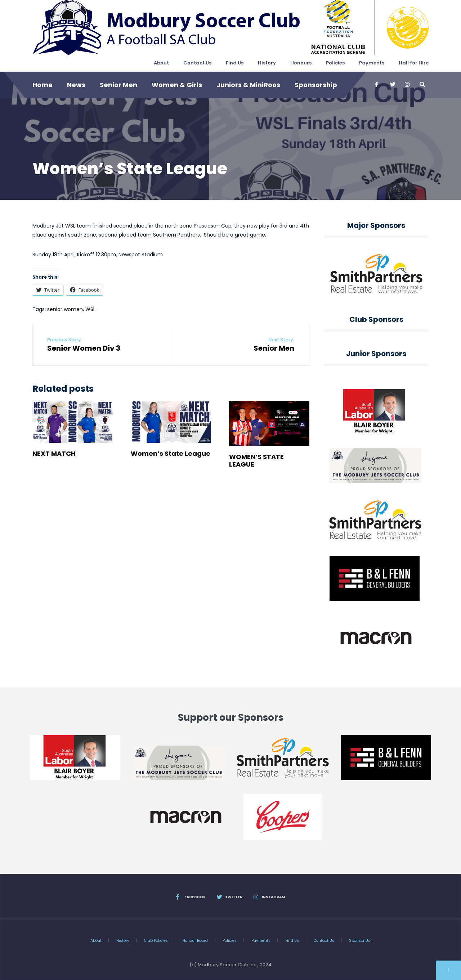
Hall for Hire (414, 63)
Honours (301, 63)
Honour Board (195, 941)
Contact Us (197, 63)
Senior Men (118, 85)
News (76, 85)
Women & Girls (177, 85)
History (267, 63)
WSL (90, 309)
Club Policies (156, 941)
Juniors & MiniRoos (248, 85)
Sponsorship (316, 85)
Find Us (235, 63)
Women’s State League (171, 453)
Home (42, 85)
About (161, 63)
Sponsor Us (360, 941)
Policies (335, 63)
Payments (372, 63)
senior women (65, 309)
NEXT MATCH (54, 453)
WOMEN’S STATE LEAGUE (256, 460)
